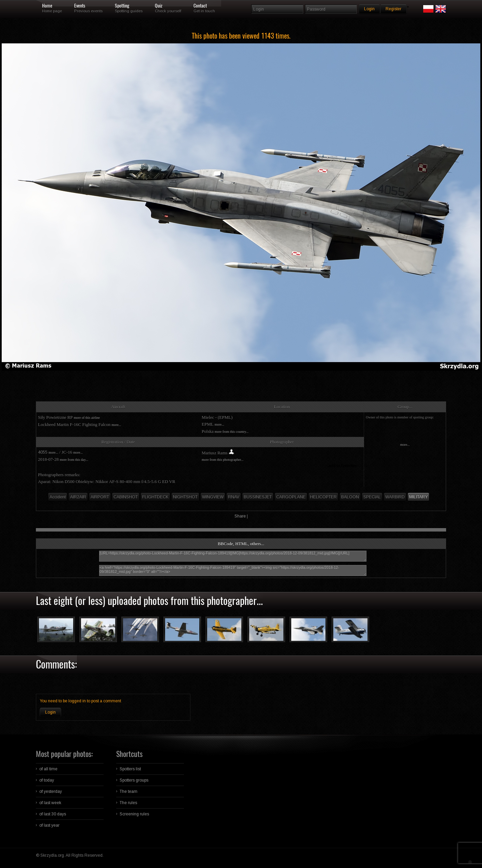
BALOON (350, 497)
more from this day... (74, 460)
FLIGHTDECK (155, 497)
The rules (128, 803)
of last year (49, 825)
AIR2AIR (78, 497)
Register (393, 9)
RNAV (234, 497)
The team (129, 791)
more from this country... (232, 432)
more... (116, 425)
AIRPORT (100, 497)
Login (50, 712)
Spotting (122, 6)
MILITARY (418, 497)
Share (240, 516)
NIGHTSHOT (185, 497)
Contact (200, 6)
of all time (48, 769)
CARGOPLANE (291, 497)
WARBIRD (395, 497)
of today (47, 780)
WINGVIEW (213, 497)
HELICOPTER (323, 497)
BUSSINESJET (258, 497)
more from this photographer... (223, 460)
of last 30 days (53, 814)
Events (80, 6)
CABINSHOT (126, 497)
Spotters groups (134, 780)
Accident (58, 497)
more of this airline (87, 418)
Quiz (159, 6)
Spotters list (130, 769)
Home (47, 6)
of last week (50, 803)
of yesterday (51, 791)
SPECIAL (372, 497)
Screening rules (134, 814)
